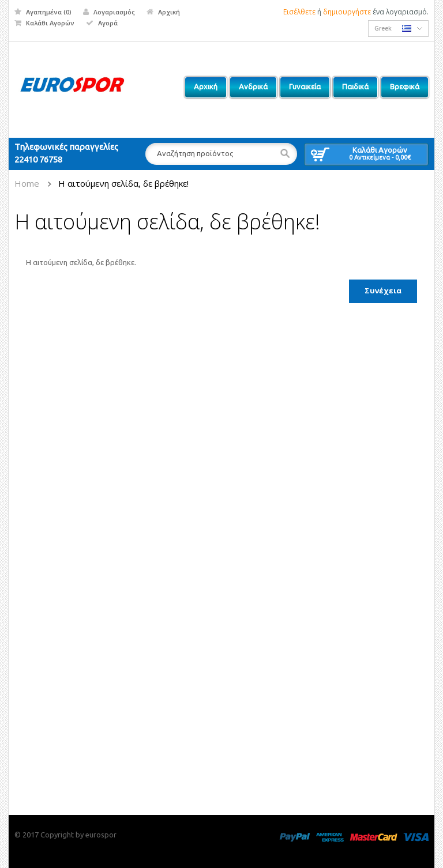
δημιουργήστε (347, 12)
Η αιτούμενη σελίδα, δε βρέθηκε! (123, 183)
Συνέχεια (383, 290)
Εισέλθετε (299, 12)
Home (27, 183)
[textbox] (221, 154)
